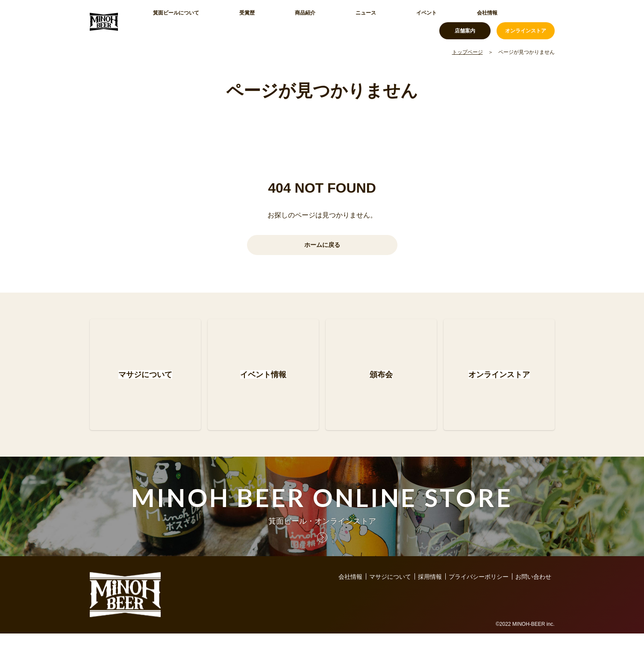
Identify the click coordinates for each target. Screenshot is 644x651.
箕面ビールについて (173, 21)
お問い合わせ (533, 594)
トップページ (468, 52)
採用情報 (430, 594)
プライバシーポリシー (479, 594)
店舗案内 (465, 21)
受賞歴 (225, 21)
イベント (343, 21)
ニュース (303, 21)
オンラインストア (526, 21)
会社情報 (383, 21)
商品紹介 (262, 21)
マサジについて (390, 594)
